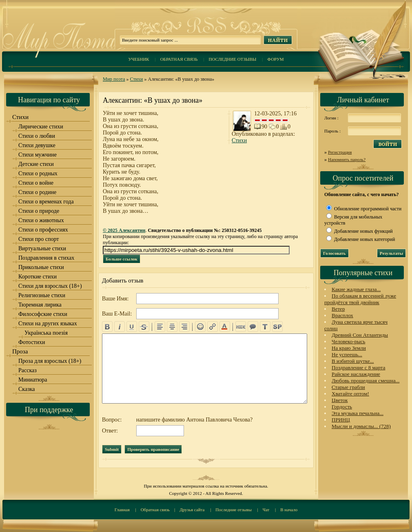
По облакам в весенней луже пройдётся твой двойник (360, 299)
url (213, 327)
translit (265, 327)
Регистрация (340, 152)
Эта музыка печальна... (358, 413)
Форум (275, 59)
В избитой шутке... (353, 361)
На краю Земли (349, 348)
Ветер (338, 309)
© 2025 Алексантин (124, 230)
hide (241, 327)
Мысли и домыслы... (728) (361, 426)
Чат (266, 510)
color (225, 327)
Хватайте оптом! (350, 394)
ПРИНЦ (341, 420)
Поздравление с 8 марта (358, 368)
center (172, 327)
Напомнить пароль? (347, 159)
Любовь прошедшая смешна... (365, 381)
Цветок (340, 400)
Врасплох (342, 315)
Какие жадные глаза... (356, 289)
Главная (122, 510)
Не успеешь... (347, 354)
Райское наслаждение (356, 374)
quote (253, 327)
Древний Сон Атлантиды (360, 335)
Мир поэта (114, 79)
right (184, 327)
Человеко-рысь (348, 341)
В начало (289, 510)
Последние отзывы (233, 59)
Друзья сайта (192, 510)
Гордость (342, 407)
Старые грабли (348, 387)
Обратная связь (179, 59)
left (160, 327)
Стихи (137, 79)
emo (200, 327)
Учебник (138, 59)
